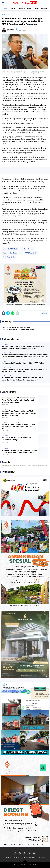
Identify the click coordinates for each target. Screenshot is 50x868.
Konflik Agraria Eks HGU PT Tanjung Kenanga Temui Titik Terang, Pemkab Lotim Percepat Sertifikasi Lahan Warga (18, 400)
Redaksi (17, 858)
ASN (4, 249)
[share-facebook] (3, 313)
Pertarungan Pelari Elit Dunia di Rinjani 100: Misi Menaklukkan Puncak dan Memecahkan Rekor (24, 370)
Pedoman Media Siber (29, 858)
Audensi (6, 449)
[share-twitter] (8, 313)
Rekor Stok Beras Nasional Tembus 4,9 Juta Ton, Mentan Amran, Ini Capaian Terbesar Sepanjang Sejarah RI (22, 379)
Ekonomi (13, 8)
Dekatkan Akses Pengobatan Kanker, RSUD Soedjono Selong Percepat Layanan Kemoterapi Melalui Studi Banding (19, 413)
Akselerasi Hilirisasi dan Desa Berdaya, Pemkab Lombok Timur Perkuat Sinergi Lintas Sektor (19, 451)
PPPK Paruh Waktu (31, 253)
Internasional (45, 8)
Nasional (6, 436)
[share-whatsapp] (13, 313)
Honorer (30, 249)
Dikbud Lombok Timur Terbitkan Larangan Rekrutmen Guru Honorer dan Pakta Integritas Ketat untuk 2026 (23, 347)
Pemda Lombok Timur (10, 253)
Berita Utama (8, 396)
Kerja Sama (41, 858)
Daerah (23, 249)
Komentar (44, 313)
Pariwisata (21, 8)
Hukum (36, 8)
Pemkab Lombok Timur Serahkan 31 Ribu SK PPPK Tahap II (24, 363)
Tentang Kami (8, 858)
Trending (5, 8)
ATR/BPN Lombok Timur (11, 422)
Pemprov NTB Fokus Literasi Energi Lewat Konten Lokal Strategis (17, 439)
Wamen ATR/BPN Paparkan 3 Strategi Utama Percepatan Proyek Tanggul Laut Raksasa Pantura (18, 426)
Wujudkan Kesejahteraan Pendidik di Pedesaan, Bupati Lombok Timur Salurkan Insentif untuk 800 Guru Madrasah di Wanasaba (25, 356)
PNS (21, 253)
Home (4, 15)
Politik (29, 8)
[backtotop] (25, 862)
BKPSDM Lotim (13, 249)
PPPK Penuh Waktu (9, 257)
